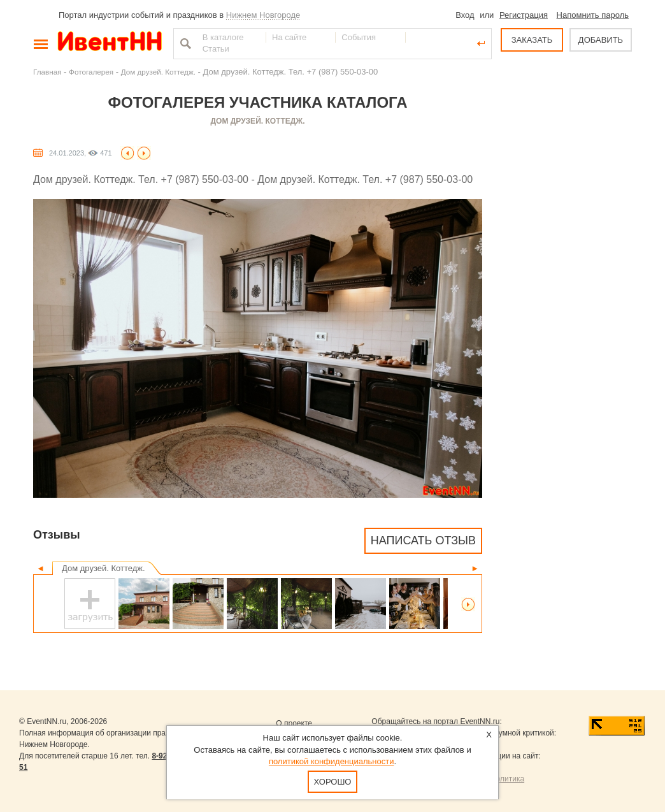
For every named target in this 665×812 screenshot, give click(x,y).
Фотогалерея (91, 72)
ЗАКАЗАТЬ (532, 40)
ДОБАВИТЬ (601, 40)
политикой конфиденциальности (332, 761)
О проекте (294, 723)
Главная (47, 72)
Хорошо (333, 782)
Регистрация (524, 15)
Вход (465, 15)
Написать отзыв (423, 540)
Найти (184, 43)
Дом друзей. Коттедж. (158, 72)
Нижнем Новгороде (263, 15)
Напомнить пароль (593, 15)
